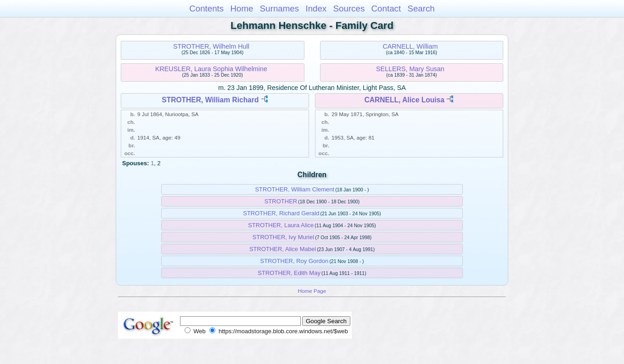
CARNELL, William (410, 46)
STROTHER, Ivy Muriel (283, 237)
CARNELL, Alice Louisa (405, 100)
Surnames (279, 8)
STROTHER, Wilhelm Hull (211, 46)
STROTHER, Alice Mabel (283, 249)
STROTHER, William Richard (210, 100)
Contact (386, 8)
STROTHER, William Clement (295, 189)
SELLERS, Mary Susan (410, 69)
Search (421, 8)
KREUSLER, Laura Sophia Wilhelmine (211, 69)
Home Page (312, 291)
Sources (349, 8)
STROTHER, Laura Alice (281, 225)
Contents (206, 8)
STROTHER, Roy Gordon (294, 261)
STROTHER (281, 201)
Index (316, 8)
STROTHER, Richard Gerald (281, 213)
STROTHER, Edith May (289, 273)
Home (242, 8)
